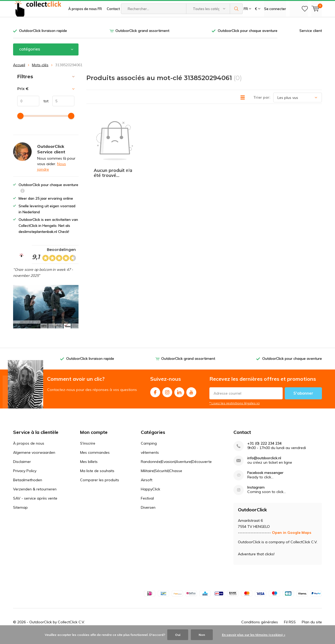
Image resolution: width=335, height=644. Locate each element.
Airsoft (147, 488)
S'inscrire (88, 451)
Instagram (167, 399)
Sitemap (20, 515)
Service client (311, 38)
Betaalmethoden (28, 488)
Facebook (155, 399)
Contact (113, 24)
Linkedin (179, 399)
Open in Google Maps (292, 540)
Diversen (148, 515)
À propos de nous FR (85, 24)
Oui (178, 635)
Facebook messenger (265, 481)
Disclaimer (22, 469)
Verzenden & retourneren (35, 497)
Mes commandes (95, 460)
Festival (147, 506)
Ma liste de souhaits (97, 479)
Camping (149, 451)
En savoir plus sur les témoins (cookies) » (254, 635)
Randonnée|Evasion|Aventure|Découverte (176, 469)
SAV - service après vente (35, 506)
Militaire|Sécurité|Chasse (161, 479)
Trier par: (262, 105)
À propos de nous (29, 451)
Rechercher (236, 24)
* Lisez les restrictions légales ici (234, 411)
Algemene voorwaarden (34, 460)
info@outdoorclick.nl (264, 466)
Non (202, 635)
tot (44, 109)
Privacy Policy (25, 479)
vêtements (150, 460)
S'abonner (303, 401)
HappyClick (150, 497)
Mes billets (89, 469)
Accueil (19, 72)
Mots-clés (40, 72)
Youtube (191, 399)
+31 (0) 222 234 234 (264, 451)
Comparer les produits (100, 488)
